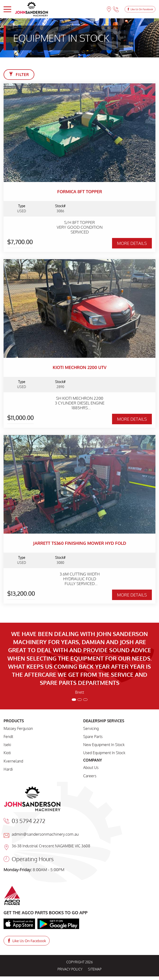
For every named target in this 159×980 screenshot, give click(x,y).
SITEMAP (95, 969)
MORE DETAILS (132, 243)
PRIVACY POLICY (70, 969)
